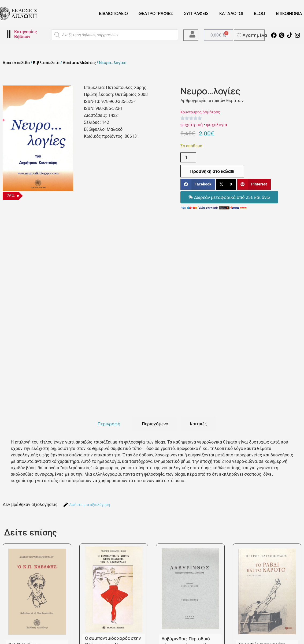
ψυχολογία (217, 125)
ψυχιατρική (192, 125)
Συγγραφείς (196, 13)
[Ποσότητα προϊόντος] (188, 157)
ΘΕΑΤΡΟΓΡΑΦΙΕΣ (156, 13)
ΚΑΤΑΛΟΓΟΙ (231, 13)
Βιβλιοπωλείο (113, 13)
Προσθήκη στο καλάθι (212, 171)
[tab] (109, 424)
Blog (259, 13)
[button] (198, 184)
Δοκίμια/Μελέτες (79, 62)
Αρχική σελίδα (16, 62)
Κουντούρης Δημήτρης (200, 112)
